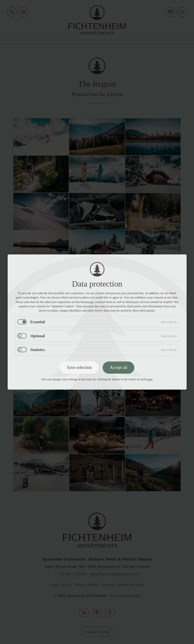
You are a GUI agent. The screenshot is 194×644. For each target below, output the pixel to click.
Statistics (38, 350)
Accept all (118, 367)
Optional (37, 336)
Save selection (79, 367)
